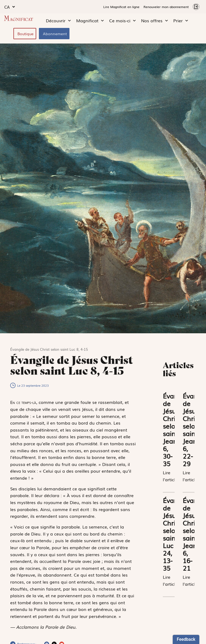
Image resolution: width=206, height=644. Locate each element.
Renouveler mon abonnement (166, 7)
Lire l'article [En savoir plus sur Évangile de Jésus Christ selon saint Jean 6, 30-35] (170, 476)
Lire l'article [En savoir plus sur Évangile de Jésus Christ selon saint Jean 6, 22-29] (190, 476)
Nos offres (154, 21)
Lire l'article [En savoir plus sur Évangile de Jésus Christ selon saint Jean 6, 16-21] (190, 580)
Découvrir (58, 21)
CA (10, 7)
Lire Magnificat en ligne (121, 7)
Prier (181, 21)
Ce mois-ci (122, 21)
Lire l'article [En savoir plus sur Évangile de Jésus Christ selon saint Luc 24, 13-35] (170, 580)
